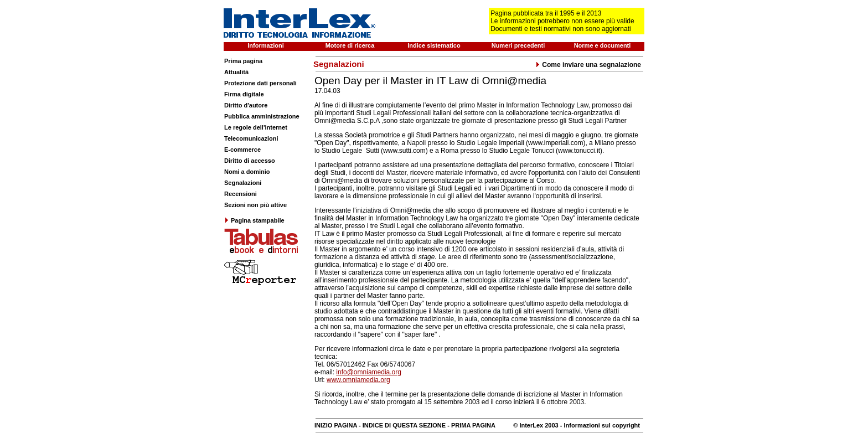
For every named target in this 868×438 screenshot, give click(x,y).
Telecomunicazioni (251, 138)
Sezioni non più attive (255, 205)
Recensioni (241, 194)
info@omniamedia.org (369, 372)
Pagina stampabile (254, 220)
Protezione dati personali (260, 83)
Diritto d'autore (246, 105)
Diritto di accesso (250, 161)
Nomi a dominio (247, 172)
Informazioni (265, 45)
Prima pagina (243, 61)
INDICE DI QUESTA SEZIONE (404, 425)
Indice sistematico (434, 45)
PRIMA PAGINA (473, 425)
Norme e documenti (603, 45)
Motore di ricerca (350, 45)
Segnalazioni (243, 183)
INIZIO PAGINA (336, 425)
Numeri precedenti (518, 45)
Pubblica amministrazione (262, 116)
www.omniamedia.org (358, 380)
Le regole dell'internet (256, 127)
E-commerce (242, 150)
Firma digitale (244, 94)
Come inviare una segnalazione (588, 65)
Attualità (236, 72)
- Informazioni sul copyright (599, 425)
